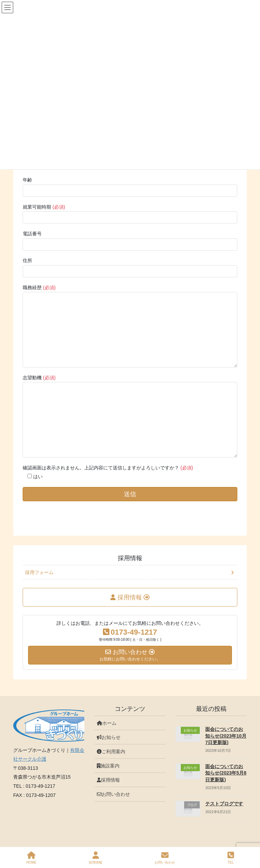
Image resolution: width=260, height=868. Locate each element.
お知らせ (109, 737)
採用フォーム (39, 572)
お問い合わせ (113, 794)
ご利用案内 (111, 751)
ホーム (107, 723)
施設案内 (108, 766)
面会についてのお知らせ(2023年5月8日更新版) (226, 773)
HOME (31, 858)
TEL (231, 858)
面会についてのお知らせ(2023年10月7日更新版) (226, 736)
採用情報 (130, 558)
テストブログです (224, 804)
